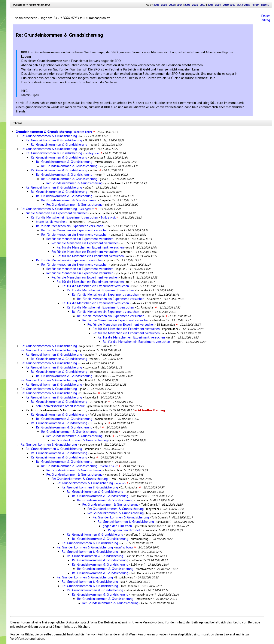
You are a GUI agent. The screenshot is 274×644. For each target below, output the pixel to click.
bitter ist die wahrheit (51, 222)
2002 (164, 5)
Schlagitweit (93, 153)
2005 (187, 5)
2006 (195, 5)
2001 (156, 5)
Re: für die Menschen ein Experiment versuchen (64, 217)
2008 (210, 5)
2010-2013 (229, 5)
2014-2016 (243, 5)
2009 (218, 5)
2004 (179, 5)
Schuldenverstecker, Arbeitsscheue (60, 406)
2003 (172, 5)
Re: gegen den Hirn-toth (125, 530)
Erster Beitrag (265, 18)
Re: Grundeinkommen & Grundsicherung (49, 136)
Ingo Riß (122, 483)
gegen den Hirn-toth (117, 526)
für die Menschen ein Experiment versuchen (57, 213)
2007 (203, 5)
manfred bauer (85, 132)
